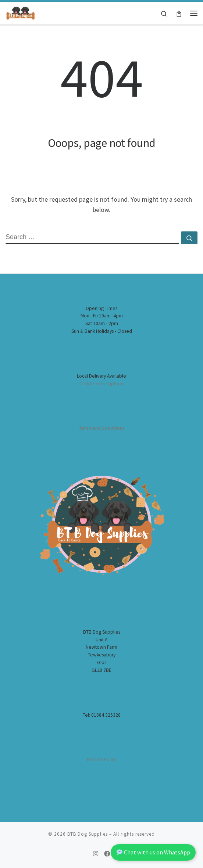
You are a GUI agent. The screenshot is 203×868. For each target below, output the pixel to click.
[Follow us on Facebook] (107, 854)
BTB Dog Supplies (88, 834)
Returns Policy (101, 759)
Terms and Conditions (102, 428)
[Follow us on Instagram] (96, 854)
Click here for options (102, 384)
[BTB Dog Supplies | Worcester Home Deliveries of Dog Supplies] (20, 12)
